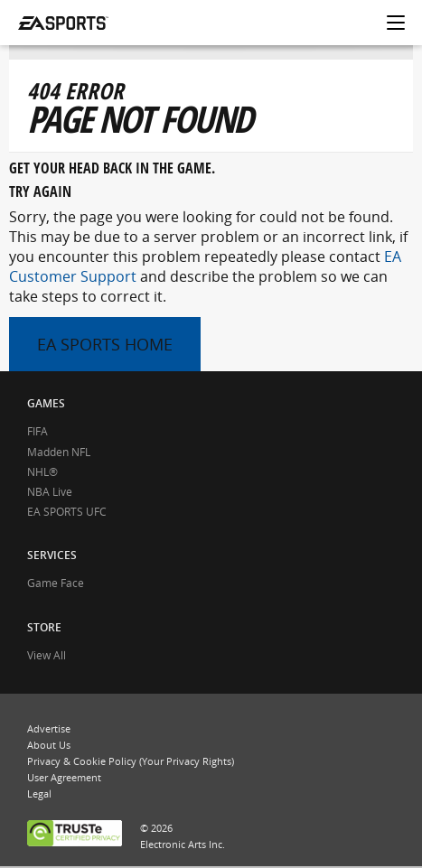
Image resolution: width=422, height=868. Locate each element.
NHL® (42, 472)
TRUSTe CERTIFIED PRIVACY (75, 835)
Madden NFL (59, 452)
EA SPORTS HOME (105, 344)
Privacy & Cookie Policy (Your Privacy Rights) (131, 761)
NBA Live (50, 492)
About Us (49, 745)
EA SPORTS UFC (67, 512)
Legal (39, 793)
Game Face (56, 583)
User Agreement (64, 777)
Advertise (49, 728)
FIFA (38, 431)
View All (47, 655)
